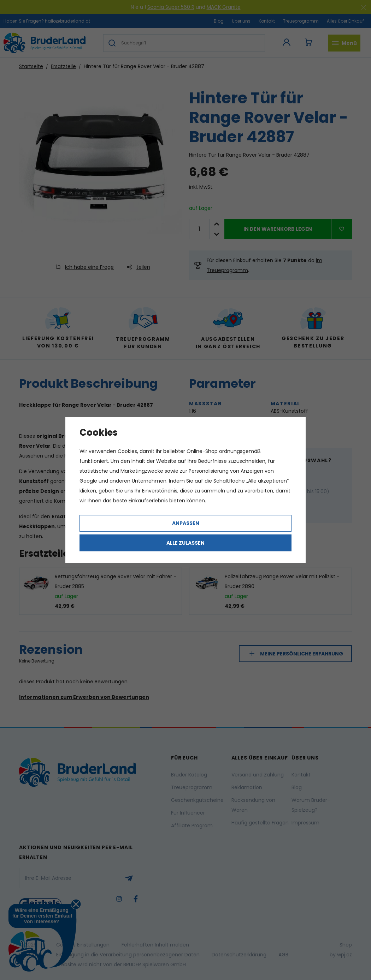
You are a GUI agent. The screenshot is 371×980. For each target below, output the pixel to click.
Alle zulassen (185, 543)
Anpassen (186, 523)
